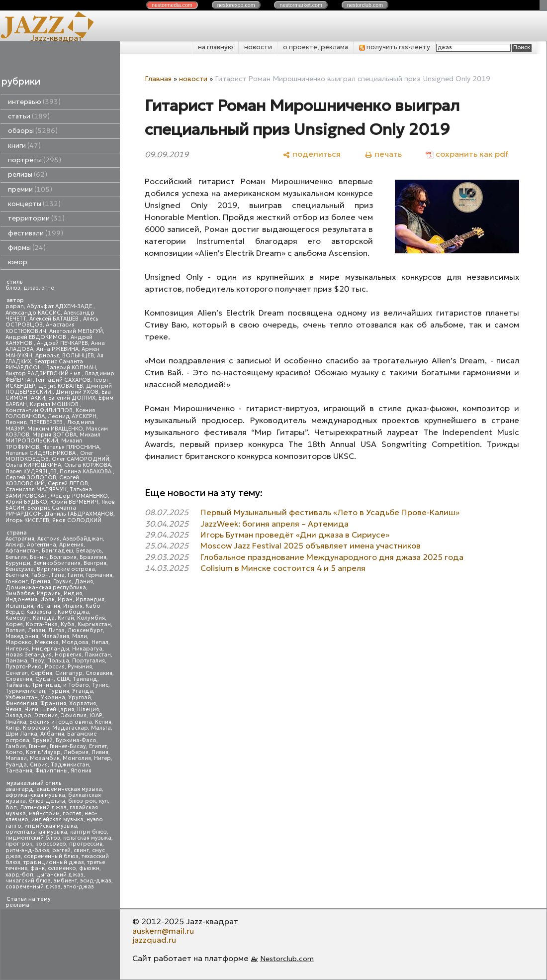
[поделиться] (312, 154)
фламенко (62, 868)
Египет (98, 746)
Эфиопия (74, 715)
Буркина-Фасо (76, 740)
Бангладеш (57, 551)
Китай (66, 618)
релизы (28, 174)
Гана (58, 575)
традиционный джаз (54, 862)
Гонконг (17, 582)
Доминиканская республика (46, 588)
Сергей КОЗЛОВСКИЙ (42, 481)
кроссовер (51, 844)
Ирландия (90, 599)
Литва (56, 630)
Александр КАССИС (33, 313)
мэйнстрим (44, 814)
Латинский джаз (43, 808)
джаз (31, 288)
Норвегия (68, 655)
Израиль (49, 594)
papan (15, 306)
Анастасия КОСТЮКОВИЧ (40, 328)
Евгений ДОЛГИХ (72, 398)
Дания (84, 582)
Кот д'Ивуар (43, 752)
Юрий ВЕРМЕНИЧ (74, 502)
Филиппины (51, 771)
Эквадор (18, 715)
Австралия (20, 539)
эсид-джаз (96, 881)
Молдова (75, 642)
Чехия (13, 709)
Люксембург (85, 630)
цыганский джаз (60, 875)
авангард (19, 789)
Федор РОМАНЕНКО (79, 496)
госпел (72, 814)
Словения (19, 679)
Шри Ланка (21, 734)
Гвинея (38, 746)
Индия (73, 594)
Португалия (89, 661)
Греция (41, 582)
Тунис (100, 685)
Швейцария (58, 709)
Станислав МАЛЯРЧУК (36, 490)
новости (258, 47)
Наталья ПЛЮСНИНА (71, 447)
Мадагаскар (70, 728)
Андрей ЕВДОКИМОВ (37, 337)
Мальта (101, 728)
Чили (31, 709)
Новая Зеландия (29, 655)
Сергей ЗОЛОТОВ (31, 478)
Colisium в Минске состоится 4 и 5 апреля (283, 568)
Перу (37, 661)
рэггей (61, 850)
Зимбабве (20, 594)
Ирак (47, 599)
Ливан (37, 630)
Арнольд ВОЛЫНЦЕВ (65, 356)
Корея (14, 624)
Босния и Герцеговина (61, 722)
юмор (18, 262)
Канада (44, 618)
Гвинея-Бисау (68, 746)
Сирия (39, 765)
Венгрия (95, 563)
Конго (14, 752)
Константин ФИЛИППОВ (39, 410)
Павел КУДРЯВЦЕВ (31, 472)
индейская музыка (57, 819)
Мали (80, 636)
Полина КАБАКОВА (86, 472)
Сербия (42, 673)
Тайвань (17, 685)
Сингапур (69, 673)
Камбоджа (73, 612)
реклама (17, 905)
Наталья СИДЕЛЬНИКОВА (41, 453)
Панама (16, 661)
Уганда (83, 691)
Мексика (47, 642)
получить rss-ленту (395, 47)
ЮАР (96, 715)
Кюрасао (36, 728)
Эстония (46, 715)
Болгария (63, 557)
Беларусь (89, 551)
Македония (22, 636)
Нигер (102, 758)
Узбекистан (22, 698)
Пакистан (98, 655)
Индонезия (21, 599)
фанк (38, 868)
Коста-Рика (42, 624)
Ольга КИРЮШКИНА (33, 465)
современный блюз (51, 856)
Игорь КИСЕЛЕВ (27, 520)
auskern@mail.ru (163, 931)
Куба (68, 624)
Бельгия (16, 557)
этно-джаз (79, 887)
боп (11, 808)
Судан (45, 679)
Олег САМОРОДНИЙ (81, 459)
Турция (59, 691)
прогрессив (86, 844)
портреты (35, 160)
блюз (13, 288)
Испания (48, 606)
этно (48, 288)
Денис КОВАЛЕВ (61, 386)
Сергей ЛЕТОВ (68, 484)
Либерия (76, 752)
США (63, 679)
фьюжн (89, 868)
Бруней (43, 740)
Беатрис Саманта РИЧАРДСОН (44, 365)
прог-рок (19, 844)
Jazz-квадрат (56, 38)
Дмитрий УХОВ (77, 392)
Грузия (62, 582)
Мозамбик (45, 758)
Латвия (15, 630)
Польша (58, 661)
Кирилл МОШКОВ (55, 404)
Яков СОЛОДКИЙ (77, 520)
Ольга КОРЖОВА (88, 465)
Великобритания (57, 563)
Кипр (13, 728)
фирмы (27, 248)
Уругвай (80, 698)
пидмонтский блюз (33, 838)
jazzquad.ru (154, 940)
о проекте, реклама (316, 47)
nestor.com (172, 5)
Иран (65, 599)
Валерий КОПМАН (71, 368)
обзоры (33, 131)
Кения (103, 722)
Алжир (15, 545)
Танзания (19, 771)
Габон (40, 575)
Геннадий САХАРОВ (63, 380)
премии (30, 189)
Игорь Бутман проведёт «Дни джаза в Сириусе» (295, 535)
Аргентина (42, 545)
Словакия (99, 673)
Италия (73, 606)
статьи (29, 116)
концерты (34, 204)
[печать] (383, 154)
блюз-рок (82, 801)
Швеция (88, 709)
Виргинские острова (66, 569)
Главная (158, 79)
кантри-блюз (89, 832)
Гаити (75, 575)
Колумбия (91, 618)
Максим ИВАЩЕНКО (55, 429)
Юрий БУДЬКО (26, 502)
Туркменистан (25, 691)
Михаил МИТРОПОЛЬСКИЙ (53, 438)
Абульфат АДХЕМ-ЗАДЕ (60, 306)
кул (103, 801)
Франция (53, 704)
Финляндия (21, 704)
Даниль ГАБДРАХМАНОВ (79, 514)
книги (24, 146)
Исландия (19, 606)
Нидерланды (50, 649)
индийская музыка (51, 826)
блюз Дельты (47, 801)
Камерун (18, 618)
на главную (216, 47)
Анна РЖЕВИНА (57, 349)
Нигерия (17, 649)
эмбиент (65, 881)
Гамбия (16, 746)
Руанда (16, 765)
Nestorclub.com (287, 959)
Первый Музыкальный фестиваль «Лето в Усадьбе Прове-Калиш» (330, 512)
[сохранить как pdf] (467, 154)
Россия (55, 667)
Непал (100, 642)
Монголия (77, 758)
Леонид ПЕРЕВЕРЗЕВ (35, 422)
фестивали (36, 233)
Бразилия (93, 557)
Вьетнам (17, 575)
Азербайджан (83, 539)
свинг (81, 850)
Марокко (19, 642)
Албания (52, 734)
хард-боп (19, 875)
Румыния (80, 667)
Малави (16, 758)
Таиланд (85, 679)
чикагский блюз (28, 881)
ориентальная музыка (36, 832)
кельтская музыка (87, 838)
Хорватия (83, 704)
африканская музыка (35, 795)
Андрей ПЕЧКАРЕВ (62, 343)
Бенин (38, 557)
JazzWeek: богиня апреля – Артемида (274, 524)
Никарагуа (87, 649)
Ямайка (16, 722)
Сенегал (17, 673)
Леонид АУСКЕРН (72, 416)
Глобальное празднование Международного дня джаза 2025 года (332, 557)
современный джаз (33, 887)
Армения (71, 545)
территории (36, 218)
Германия (99, 575)
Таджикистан (70, 765)
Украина (53, 698)
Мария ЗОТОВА (54, 435)
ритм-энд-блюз (27, 850)
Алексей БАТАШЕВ (55, 319)
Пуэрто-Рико (24, 667)
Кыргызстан (94, 624)
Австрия (48, 539)
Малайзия (55, 636)
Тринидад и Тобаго (60, 685)
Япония (81, 771)
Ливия (100, 752)
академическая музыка (69, 789)
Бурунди (18, 563)
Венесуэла (20, 569)
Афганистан (22, 551)
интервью (34, 102)
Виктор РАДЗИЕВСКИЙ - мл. (44, 374)
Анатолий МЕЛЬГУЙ (76, 331)
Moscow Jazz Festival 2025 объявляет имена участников (311, 545)
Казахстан (41, 612)
